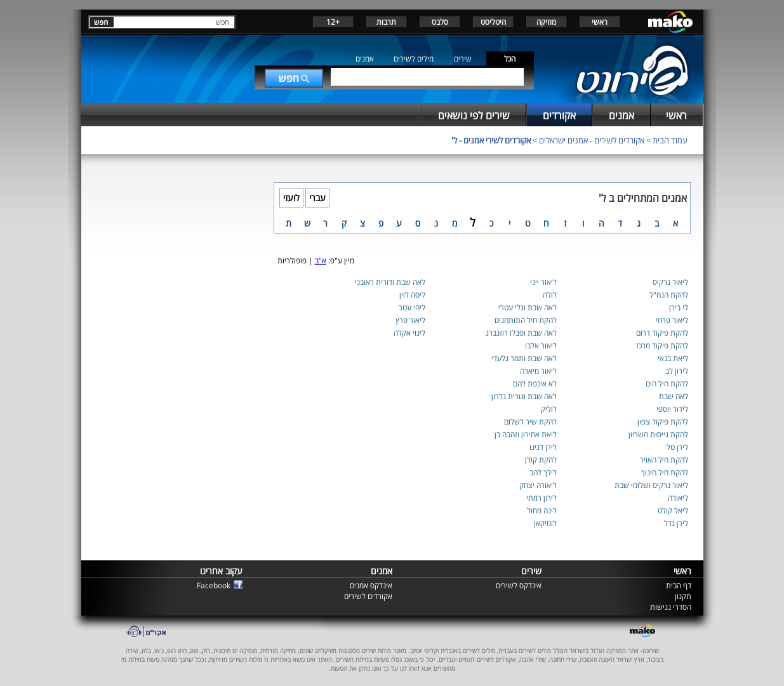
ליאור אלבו (541, 346)
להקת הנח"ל (669, 295)
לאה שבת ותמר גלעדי (524, 358)
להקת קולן (541, 460)
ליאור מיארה (538, 371)
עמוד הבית (670, 140)
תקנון (683, 596)
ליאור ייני (543, 282)
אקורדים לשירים (368, 596)
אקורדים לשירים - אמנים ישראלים (592, 140)
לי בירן (679, 307)
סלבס (440, 22)
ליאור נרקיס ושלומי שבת (651, 485)
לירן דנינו (543, 447)
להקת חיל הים (667, 384)
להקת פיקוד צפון (663, 422)
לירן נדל (676, 523)
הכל (510, 59)
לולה (550, 295)
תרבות (386, 22)
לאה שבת (674, 396)
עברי (317, 198)
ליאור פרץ (410, 320)
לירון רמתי (541, 498)
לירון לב (677, 371)
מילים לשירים (414, 59)
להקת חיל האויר (664, 460)
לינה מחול (542, 511)
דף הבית (679, 585)
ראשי (600, 22)
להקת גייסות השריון (658, 434)
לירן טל (677, 447)
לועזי (291, 198)
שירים (463, 59)
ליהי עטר (412, 307)
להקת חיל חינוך (665, 472)
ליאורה (678, 498)
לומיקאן (545, 523)
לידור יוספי (672, 409)
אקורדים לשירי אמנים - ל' (491, 140)
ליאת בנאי (673, 358)
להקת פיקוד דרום (662, 333)
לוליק (549, 409)
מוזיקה (546, 22)
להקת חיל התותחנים (526, 320)
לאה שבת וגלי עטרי (528, 307)
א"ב (321, 261)
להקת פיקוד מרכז (662, 346)
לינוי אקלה (409, 333)
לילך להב (543, 472)
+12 (333, 22)
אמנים (365, 59)
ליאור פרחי (672, 320)
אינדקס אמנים (371, 585)
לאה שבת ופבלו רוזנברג (521, 333)
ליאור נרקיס (670, 282)
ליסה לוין (412, 295)
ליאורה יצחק (538, 485)
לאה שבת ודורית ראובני (390, 282)
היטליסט (493, 22)
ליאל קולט (673, 511)
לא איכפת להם (535, 384)
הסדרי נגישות (671, 607)
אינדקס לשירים (519, 585)
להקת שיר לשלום (530, 422)
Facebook (214, 585)
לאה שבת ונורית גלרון (524, 396)
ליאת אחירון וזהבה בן (526, 434)
